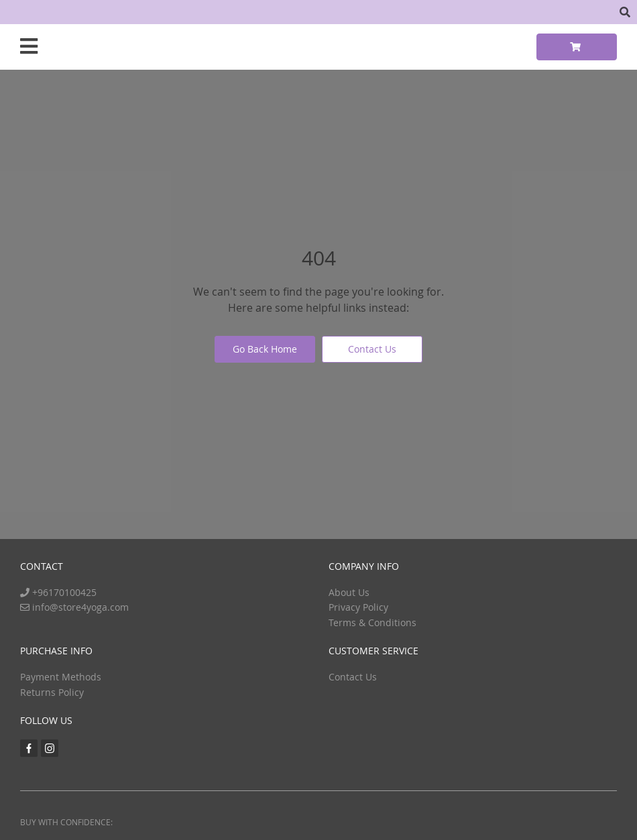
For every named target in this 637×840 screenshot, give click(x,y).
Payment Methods (61, 677)
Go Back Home (265, 349)
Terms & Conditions (372, 622)
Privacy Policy (358, 607)
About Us (349, 592)
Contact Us (372, 349)
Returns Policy (52, 692)
